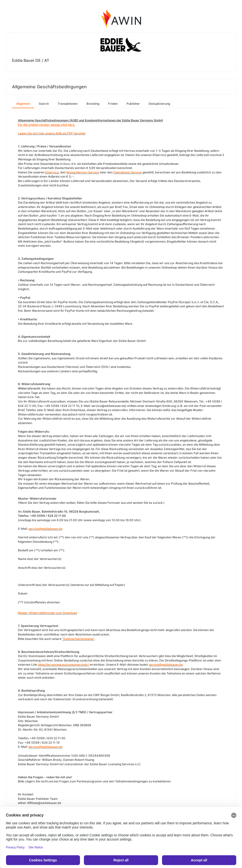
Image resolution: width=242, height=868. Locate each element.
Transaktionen (68, 104)
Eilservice (52, 172)
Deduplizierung (159, 104)
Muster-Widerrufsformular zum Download (48, 613)
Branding (93, 104)
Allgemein (23, 104)
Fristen (113, 104)
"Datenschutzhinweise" (78, 639)
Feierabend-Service (128, 172)
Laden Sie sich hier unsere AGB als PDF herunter (52, 133)
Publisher (133, 104)
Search (44, 104)
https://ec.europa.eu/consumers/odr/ (63, 665)
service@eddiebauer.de (45, 529)
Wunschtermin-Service (83, 172)
